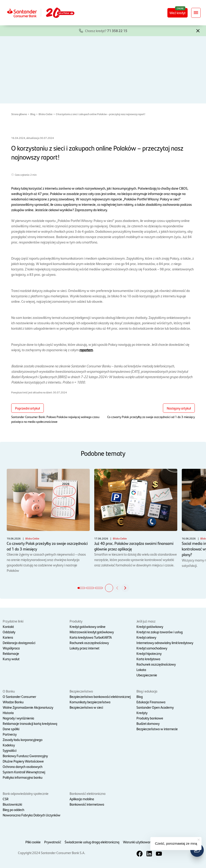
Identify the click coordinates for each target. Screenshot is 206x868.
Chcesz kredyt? (106, 31)
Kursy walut (11, 659)
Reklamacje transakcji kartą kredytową (30, 723)
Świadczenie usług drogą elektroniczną (92, 842)
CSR (6, 799)
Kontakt (8, 626)
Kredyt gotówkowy (150, 626)
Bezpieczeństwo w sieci (86, 707)
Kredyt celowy (146, 637)
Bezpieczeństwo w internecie (157, 729)
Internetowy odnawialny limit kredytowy (165, 643)
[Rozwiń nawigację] (196, 13)
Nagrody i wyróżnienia (18, 718)
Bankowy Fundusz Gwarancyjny (25, 756)
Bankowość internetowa (87, 804)
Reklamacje (11, 653)
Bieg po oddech (13, 810)
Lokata (141, 670)
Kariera (8, 637)
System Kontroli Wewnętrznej (24, 772)
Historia (8, 713)
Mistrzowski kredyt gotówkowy (92, 632)
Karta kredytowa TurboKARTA (91, 637)
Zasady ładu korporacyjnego (23, 740)
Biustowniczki (12, 804)
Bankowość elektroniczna (88, 793)
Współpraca (11, 648)
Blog (33, 114)
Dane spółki (11, 729)
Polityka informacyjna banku (23, 777)
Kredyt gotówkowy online (88, 626)
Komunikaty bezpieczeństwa (90, 702)
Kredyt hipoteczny (149, 653)
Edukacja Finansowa (151, 702)
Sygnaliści (10, 750)
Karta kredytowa (148, 659)
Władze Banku (13, 702)
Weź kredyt (178, 13)
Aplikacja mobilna (82, 799)
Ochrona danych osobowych (23, 766)
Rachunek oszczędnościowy (89, 643)
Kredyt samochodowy (152, 648)
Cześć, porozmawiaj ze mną (176, 843)
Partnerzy (10, 734)
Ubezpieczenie (147, 675)
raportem (86, 350)
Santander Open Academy (155, 707)
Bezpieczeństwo (81, 691)
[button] (198, 30)
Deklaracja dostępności (19, 643)
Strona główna (19, 114)
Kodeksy (9, 745)
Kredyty (142, 713)
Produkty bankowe (150, 718)
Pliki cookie (33, 842)
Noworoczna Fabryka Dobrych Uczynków (32, 815)
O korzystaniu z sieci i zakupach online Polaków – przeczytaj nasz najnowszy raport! (101, 114)
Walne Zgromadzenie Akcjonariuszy (28, 707)
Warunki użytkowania (138, 842)
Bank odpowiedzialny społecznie (26, 793)
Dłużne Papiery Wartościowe (23, 761)
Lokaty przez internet (84, 648)
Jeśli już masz (146, 621)
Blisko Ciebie (46, 114)
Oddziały (9, 632)
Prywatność (53, 842)
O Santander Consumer (19, 696)
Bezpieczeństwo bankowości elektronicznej (100, 696)
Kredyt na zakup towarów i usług (160, 632)
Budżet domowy (148, 723)
